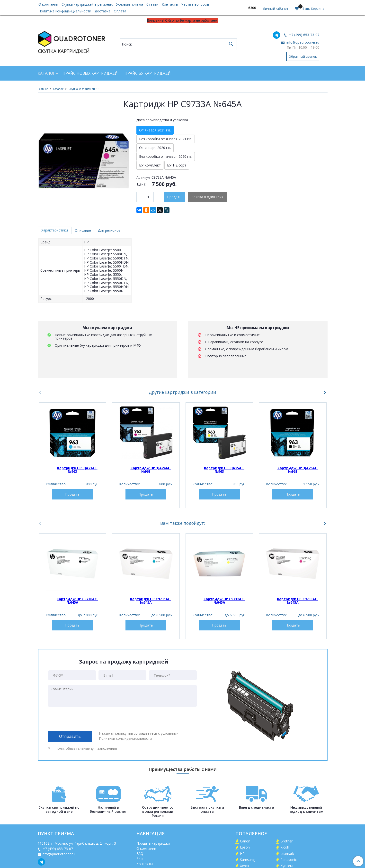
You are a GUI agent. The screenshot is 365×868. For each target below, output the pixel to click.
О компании (48, 4)
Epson (245, 847)
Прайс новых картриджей (90, 73)
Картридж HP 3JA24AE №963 (151, 470)
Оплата (120, 11)
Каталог (46, 73)
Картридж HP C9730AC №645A (77, 601)
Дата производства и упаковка (162, 120)
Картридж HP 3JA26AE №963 (298, 470)
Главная (43, 89)
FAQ (140, 854)
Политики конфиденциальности (125, 738)
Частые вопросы (195, 4)
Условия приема (129, 4)
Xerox (245, 866)
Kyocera (287, 866)
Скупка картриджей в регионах (87, 4)
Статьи (152, 4)
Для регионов (109, 230)
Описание (83, 230)
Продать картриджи (153, 843)
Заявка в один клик (207, 197)
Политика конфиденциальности (65, 11)
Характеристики (55, 230)
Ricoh (285, 847)
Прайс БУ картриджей (148, 73)
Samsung (247, 860)
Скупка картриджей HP (84, 89)
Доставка (102, 11)
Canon (245, 841)
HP (242, 854)
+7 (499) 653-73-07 (304, 35)
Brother (286, 841)
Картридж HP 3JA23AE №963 (77, 470)
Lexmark (287, 854)
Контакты (170, 4)
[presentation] (85, 719)
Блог (140, 859)
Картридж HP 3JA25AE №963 (224, 470)
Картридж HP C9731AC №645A (151, 601)
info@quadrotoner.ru (302, 42)
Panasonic (289, 860)
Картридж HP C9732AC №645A (224, 601)
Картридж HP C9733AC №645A (298, 601)
